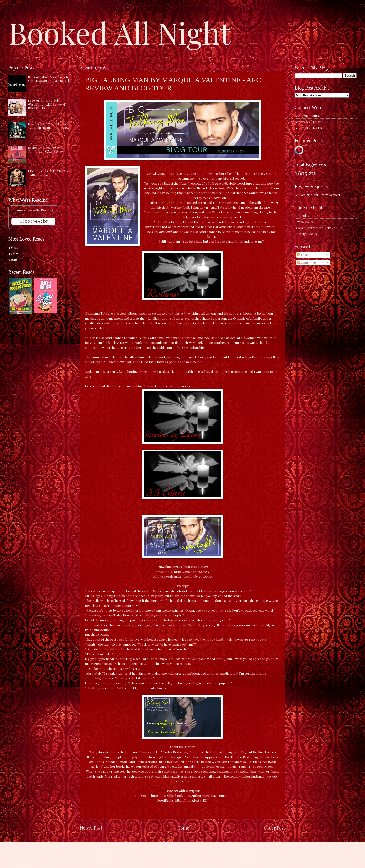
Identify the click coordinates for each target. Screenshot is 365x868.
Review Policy (304, 222)
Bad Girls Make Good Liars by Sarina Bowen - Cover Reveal (49, 79)
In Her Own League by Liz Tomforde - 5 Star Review (46, 149)
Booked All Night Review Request (317, 195)
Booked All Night (120, 32)
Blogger (215, 859)
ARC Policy (302, 215)
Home (183, 828)
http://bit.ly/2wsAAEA (197, 576)
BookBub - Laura (307, 116)
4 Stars (13, 247)
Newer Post (91, 828)
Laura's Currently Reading (34, 210)
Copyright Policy (306, 234)
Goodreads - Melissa (309, 128)
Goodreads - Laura (308, 122)
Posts (303, 255)
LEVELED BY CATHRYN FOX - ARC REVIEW (48, 173)
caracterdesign (180, 859)
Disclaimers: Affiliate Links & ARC (318, 228)
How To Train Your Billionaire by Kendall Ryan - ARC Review (49, 126)
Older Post (275, 828)
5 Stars (13, 259)
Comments (307, 262)
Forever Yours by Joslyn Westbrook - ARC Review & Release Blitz (47, 104)
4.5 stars (14, 253)
